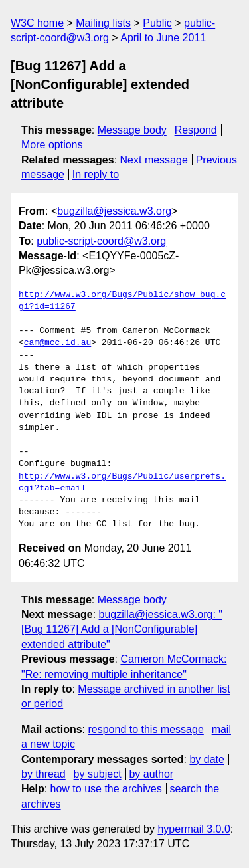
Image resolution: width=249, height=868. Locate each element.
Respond (196, 130)
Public (157, 23)
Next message (154, 160)
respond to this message (145, 729)
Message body (132, 130)
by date (207, 759)
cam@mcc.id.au (57, 343)
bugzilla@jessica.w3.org (114, 211)
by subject (98, 774)
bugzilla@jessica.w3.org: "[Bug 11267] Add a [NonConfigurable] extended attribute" (122, 629)
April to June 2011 (163, 38)
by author (151, 774)
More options (52, 145)
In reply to (96, 174)
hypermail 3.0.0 (194, 829)
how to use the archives (106, 789)
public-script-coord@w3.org (101, 241)
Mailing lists (103, 23)
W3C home (37, 23)
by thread (43, 774)
